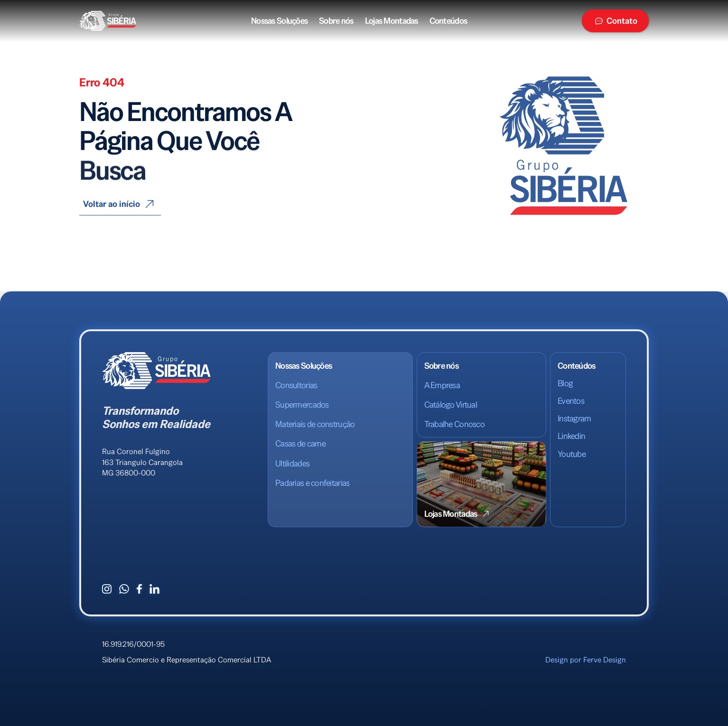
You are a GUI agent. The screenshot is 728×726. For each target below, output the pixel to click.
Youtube (572, 454)
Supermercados (302, 405)
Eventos (571, 401)
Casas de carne (300, 443)
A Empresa (442, 385)
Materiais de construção (315, 424)
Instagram (574, 418)
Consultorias (296, 385)
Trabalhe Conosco (454, 424)
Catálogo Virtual (451, 405)
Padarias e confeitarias (312, 483)
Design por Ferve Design (586, 660)
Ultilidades (292, 463)
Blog (565, 383)
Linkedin (571, 436)
